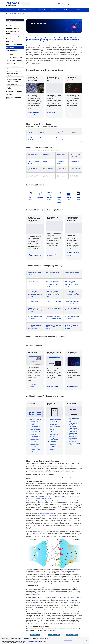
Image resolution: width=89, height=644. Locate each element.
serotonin (51, 496)
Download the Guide (53, 386)
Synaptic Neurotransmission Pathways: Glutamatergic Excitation (72, 327)
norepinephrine (64, 496)
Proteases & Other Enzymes (14, 92)
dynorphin (31, 498)
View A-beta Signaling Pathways (53, 255)
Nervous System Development (15, 60)
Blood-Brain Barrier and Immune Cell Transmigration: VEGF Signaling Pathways (73, 293)
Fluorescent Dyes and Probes (50, 199)
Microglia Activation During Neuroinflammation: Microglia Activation (35, 318)
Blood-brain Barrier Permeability (12, 54)
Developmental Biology (13, 36)
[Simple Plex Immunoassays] (78, 194)
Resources (54, 10)
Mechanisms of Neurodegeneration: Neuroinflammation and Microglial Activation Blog (74, 435)
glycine (28, 496)
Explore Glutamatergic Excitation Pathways (34, 255)
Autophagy (46, 155)
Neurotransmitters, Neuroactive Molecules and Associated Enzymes (14, 80)
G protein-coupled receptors (46, 514)
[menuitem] (7, 14)
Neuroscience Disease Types (35, 38)
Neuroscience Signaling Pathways (53, 39)
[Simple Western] (69, 194)
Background (44, 41)
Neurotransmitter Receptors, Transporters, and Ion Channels (14, 73)
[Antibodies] (40, 194)
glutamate (77, 495)
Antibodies (40, 197)
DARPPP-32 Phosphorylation (54, 301)
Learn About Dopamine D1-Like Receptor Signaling (73, 254)
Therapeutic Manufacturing (25, 10)
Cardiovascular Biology (13, 29)
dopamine (43, 496)
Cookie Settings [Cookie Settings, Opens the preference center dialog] (68, 640)
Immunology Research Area (14, 45)
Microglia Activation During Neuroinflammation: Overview (72, 318)
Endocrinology (10, 39)
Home (7, 14)
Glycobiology (10, 42)
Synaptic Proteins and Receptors (12, 88)
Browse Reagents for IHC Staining (34, 113)
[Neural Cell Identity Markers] (59, 194)
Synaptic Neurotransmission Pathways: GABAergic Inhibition (53, 327)
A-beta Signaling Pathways (72, 273)
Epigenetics (46, 161)
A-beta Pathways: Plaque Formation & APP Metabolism (35, 274)
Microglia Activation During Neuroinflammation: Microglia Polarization (54, 318)
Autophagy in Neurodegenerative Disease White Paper (36, 430)
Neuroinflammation (12, 69)
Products (8, 10)
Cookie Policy (34, 641)
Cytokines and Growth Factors (12, 32)
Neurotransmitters (75, 168)
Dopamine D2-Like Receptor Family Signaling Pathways (35, 310)
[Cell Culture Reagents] (30, 194)
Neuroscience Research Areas (55, 38)
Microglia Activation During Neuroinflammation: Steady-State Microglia (35, 327)
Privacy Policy (26, 641)
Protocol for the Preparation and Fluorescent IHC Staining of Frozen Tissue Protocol (54, 436)
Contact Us (77, 10)
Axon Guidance (61, 155)
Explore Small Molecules (51, 113)
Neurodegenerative (65, 467)
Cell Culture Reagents (30, 199)
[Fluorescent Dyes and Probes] (50, 194)
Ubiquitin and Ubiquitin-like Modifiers (14, 98)
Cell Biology (10, 26)
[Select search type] (25, 4)
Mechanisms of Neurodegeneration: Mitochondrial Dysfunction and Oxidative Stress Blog (74, 426)
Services (41, 10)
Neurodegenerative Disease (14, 66)
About (65, 10)
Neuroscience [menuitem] (22, 14)
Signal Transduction (12, 84)
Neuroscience (10, 47)
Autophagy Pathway (33, 281)
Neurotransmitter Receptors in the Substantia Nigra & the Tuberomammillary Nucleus (36, 448)
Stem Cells (9, 94)
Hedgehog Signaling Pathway (54, 308)
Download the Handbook (32, 385)
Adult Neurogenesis (12, 50)
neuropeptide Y (49, 498)
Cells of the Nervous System (14, 57)
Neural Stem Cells (11, 63)
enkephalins (39, 498)
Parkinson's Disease (46, 138)
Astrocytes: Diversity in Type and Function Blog (74, 420)
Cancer (8, 23)
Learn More (70, 114)
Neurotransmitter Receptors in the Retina (35, 441)
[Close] (87, 640)
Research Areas (13, 14)
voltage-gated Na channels (59, 597)
